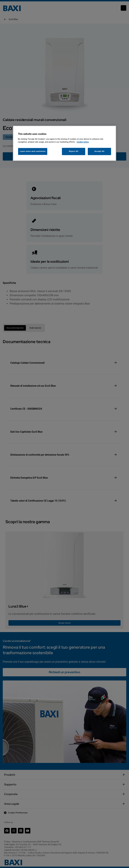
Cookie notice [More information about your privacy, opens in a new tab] (83, 142)
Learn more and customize (33, 151)
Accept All (100, 151)
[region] (64, 143)
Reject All (74, 151)
